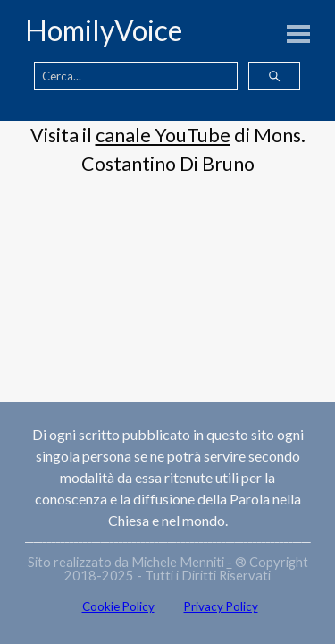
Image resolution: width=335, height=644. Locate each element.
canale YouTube (163, 135)
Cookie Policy (118, 606)
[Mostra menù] (298, 34)
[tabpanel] (167, 149)
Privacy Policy (221, 606)
